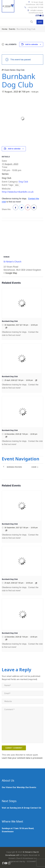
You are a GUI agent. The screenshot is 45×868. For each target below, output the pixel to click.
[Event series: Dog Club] (6, 328)
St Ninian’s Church (12, 262)
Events (12, 29)
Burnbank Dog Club (10, 321)
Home (4, 29)
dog (17, 185)
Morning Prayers (14, 467)
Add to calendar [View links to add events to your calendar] (32, 44)
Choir (34, 467)
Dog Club (7, 178)
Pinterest (28, 208)
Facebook (16, 208)
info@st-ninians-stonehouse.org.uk (36, 11)
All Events (11, 44)
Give (40, 22)
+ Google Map (10, 273)
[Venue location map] (22, 235)
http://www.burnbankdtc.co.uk (18, 192)
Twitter (22, 208)
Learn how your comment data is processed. (22, 758)
